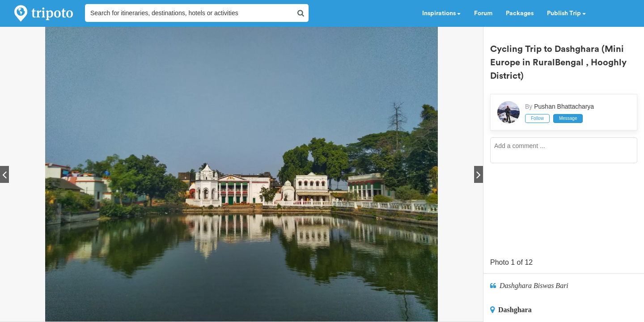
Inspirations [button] (441, 13)
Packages (520, 13)
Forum (483, 13)
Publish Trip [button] (566, 13)
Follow (537, 118)
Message (568, 118)
